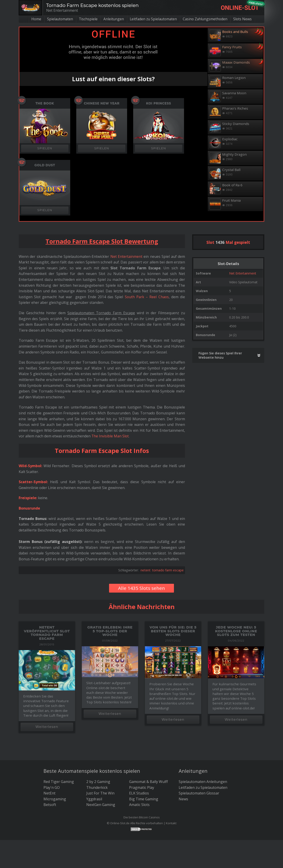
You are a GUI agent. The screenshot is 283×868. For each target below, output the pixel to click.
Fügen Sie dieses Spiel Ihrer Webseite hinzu (220, 355)
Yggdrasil (94, 799)
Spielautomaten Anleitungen (203, 782)
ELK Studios (139, 793)
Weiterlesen (47, 727)
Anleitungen (113, 19)
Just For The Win (100, 793)
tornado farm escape (168, 570)
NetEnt (49, 793)
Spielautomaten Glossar (199, 793)
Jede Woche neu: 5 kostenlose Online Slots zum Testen (236, 631)
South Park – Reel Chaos (146, 297)
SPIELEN (45, 148)
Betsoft (50, 805)
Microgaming (55, 799)
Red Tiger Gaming (59, 782)
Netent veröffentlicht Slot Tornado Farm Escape (47, 633)
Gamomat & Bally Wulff (148, 782)
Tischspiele (87, 19)
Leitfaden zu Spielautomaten (153, 19)
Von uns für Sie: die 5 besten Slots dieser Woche (173, 631)
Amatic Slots (139, 805)
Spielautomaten (58, 19)
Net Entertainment (243, 273)
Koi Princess (159, 103)
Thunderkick (97, 787)
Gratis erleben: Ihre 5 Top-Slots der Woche (110, 631)
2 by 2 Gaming (98, 782)
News (183, 799)
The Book (45, 103)
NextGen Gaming (101, 805)
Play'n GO (52, 787)
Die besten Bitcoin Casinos (142, 817)
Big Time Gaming (144, 799)
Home (34, 19)
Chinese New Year (102, 103)
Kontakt (171, 823)
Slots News (245, 19)
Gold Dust (45, 165)
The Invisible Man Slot (110, 436)
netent (146, 570)
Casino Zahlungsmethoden (207, 19)
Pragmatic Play (142, 787)
